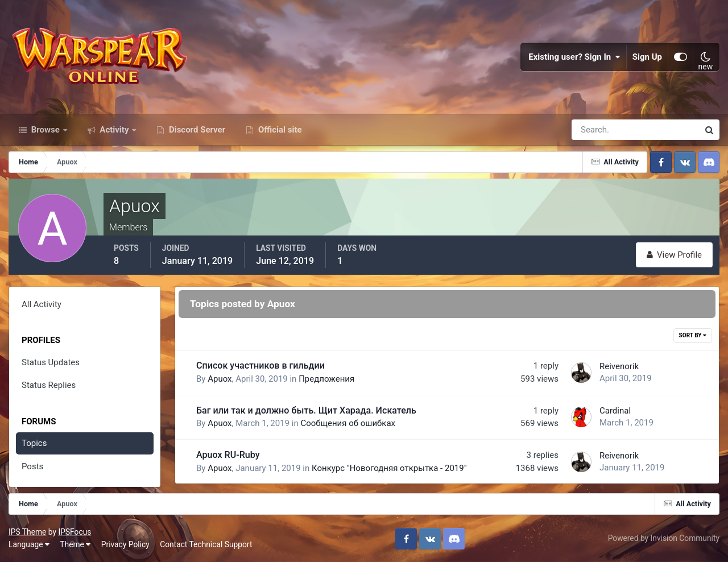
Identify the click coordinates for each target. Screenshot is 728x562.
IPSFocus (75, 532)
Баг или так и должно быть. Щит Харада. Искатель (306, 410)
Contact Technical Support (206, 544)
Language (29, 544)
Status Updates (51, 362)
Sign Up (647, 57)
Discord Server (196, 130)
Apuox (220, 379)
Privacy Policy (125, 544)
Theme (75, 544)
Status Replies (49, 385)
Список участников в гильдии (260, 365)
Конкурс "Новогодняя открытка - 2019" (389, 468)
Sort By (693, 335)
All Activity (42, 304)
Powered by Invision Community (664, 538)
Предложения (326, 379)
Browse (45, 130)
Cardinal (615, 411)
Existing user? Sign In (574, 57)
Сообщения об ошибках (348, 423)
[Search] (596, 130)
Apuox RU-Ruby (228, 455)
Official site (279, 130)
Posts (32, 466)
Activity (115, 130)
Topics (34, 443)
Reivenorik (619, 366)
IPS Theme (27, 532)
